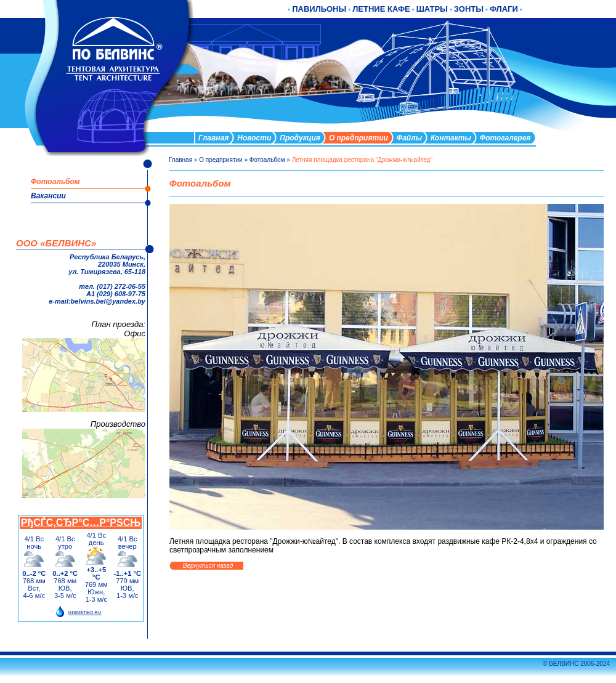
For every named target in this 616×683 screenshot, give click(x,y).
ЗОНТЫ (469, 9)
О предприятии (221, 160)
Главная (180, 160)
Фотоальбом (267, 160)
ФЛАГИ (504, 9)
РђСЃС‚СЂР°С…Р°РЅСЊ (81, 523)
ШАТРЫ (432, 9)
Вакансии (48, 196)
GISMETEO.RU (85, 612)
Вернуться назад (208, 566)
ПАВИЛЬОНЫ (319, 9)
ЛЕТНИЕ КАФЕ (381, 9)
